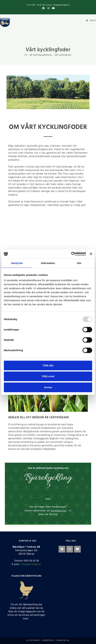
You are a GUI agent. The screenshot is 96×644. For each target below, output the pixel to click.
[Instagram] (70, 549)
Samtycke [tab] (17, 263)
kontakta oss (59, 511)
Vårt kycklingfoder (63, 55)
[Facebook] (62, 549)
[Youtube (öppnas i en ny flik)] (53, 9)
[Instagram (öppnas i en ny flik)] (49, 9)
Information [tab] (48, 263)
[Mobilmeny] (91, 21)
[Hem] (26, 55)
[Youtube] (77, 549)
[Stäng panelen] (91, 254)
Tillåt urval (48, 376)
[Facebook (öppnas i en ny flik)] (44, 9)
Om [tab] (79, 263)
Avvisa (48, 387)
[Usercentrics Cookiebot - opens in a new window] (71, 254)
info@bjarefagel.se (31, 564)
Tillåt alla (48, 365)
